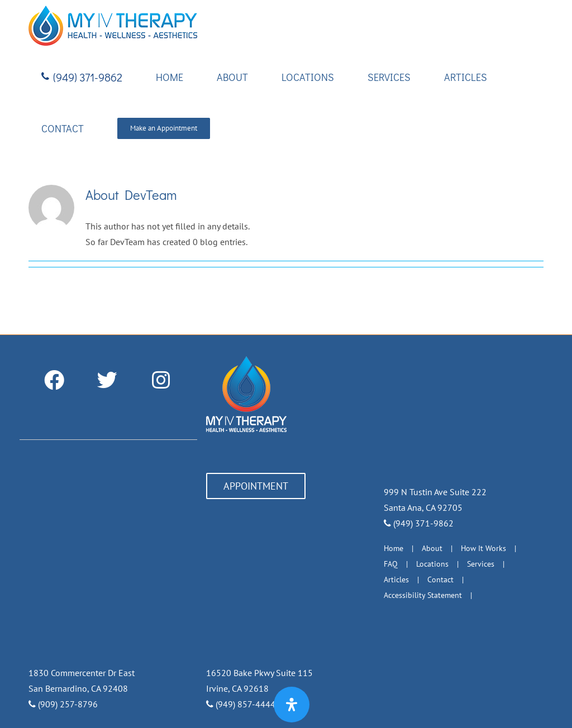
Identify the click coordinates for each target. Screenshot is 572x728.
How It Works (483, 548)
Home (394, 548)
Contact (440, 579)
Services (481, 564)
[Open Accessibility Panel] (292, 705)
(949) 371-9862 (419, 523)
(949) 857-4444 (241, 704)
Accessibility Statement (423, 595)
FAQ (391, 564)
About (432, 548)
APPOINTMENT (256, 486)
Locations (432, 564)
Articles (396, 579)
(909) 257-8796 (63, 704)
